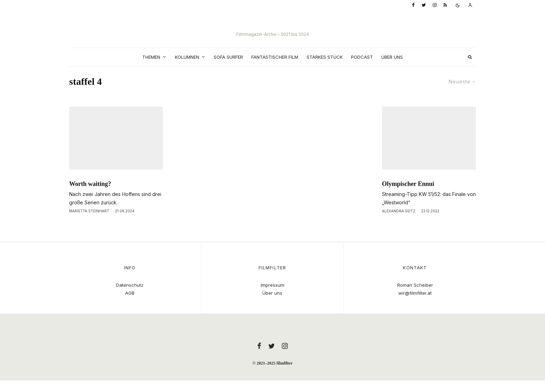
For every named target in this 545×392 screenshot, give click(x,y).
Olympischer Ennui (408, 197)
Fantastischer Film (275, 57)
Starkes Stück (325, 57)
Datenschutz (130, 285)
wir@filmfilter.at (415, 293)
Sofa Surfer (228, 57)
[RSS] (445, 5)
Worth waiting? (90, 197)
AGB (130, 293)
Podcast (362, 57)
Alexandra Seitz (399, 224)
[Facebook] (413, 5)
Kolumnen (187, 57)
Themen (151, 57)
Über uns (392, 57)
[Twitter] (424, 5)
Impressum (272, 285)
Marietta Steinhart (89, 224)
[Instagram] (435, 5)
